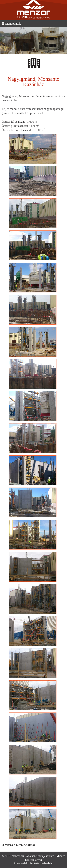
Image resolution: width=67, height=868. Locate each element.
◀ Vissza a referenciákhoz (19, 845)
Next (62, 40)
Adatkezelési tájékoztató (40, 856)
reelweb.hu (47, 863)
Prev (5, 40)
